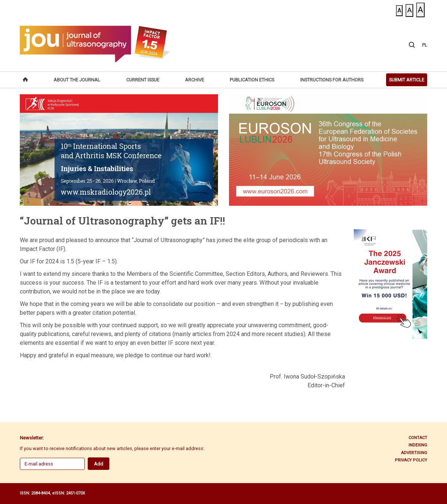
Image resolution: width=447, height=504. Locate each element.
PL (425, 45)
